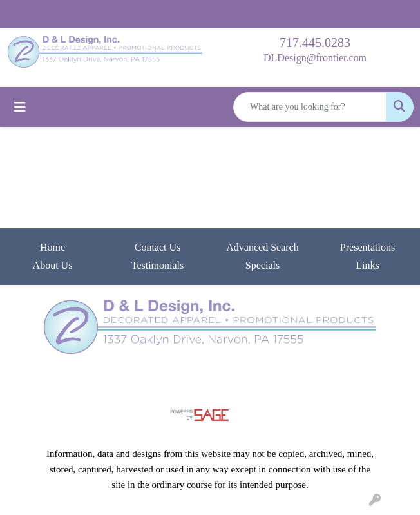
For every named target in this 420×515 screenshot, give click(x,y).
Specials (262, 265)
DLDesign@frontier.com (315, 58)
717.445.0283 (315, 43)
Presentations (367, 247)
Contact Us (158, 247)
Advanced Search (262, 247)
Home (52, 247)
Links (367, 265)
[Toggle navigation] (20, 107)
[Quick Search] (310, 107)
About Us (53, 265)
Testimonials (158, 265)
